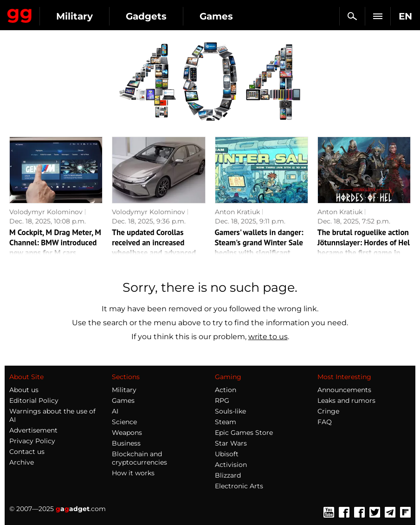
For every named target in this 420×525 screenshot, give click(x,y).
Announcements (344, 390)
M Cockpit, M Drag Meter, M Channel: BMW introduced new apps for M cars (55, 243)
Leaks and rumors (346, 400)
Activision (231, 465)
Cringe (328, 411)
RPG (222, 400)
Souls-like (230, 411)
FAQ (325, 422)
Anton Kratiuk (237, 212)
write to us (268, 337)
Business (126, 443)
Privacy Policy (32, 441)
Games (216, 16)
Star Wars (231, 443)
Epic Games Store (244, 433)
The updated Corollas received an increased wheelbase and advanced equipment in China (154, 248)
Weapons (127, 433)
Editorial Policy (34, 400)
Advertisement (33, 430)
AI (115, 411)
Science (124, 422)
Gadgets (146, 16)
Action (226, 390)
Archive (22, 462)
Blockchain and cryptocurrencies (139, 458)
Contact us (27, 452)
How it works (133, 473)
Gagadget (20, 14)
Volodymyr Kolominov (46, 212)
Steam (226, 422)
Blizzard (228, 475)
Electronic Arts (239, 486)
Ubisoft (227, 454)
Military (74, 16)
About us (24, 390)
